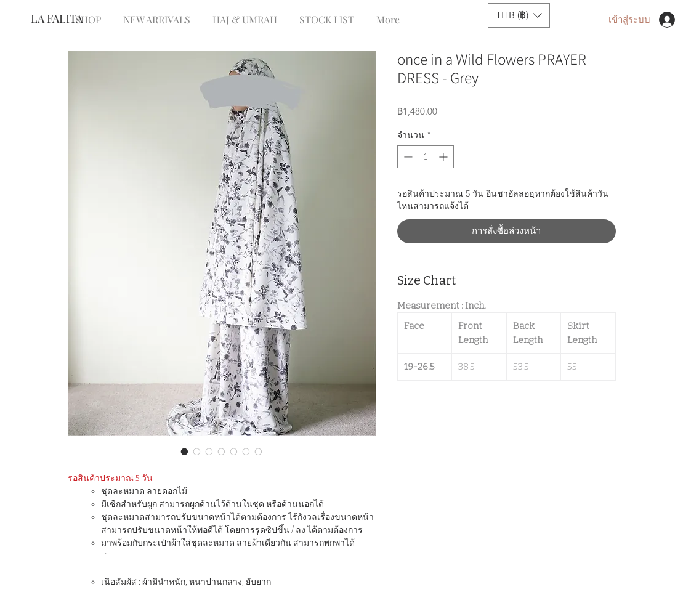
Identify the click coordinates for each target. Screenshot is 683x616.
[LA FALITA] (72, 19)
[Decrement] (407, 157)
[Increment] (444, 157)
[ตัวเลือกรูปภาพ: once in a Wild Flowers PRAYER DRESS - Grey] (185, 452)
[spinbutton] (426, 157)
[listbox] (519, 15)
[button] (519, 15)
